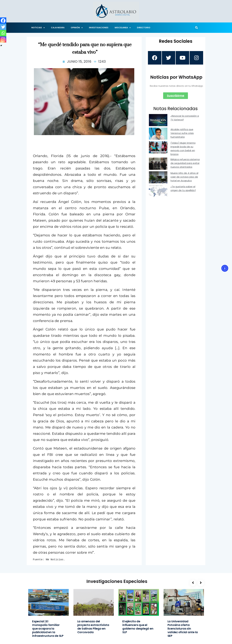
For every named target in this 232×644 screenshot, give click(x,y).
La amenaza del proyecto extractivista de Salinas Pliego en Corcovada (93, 627)
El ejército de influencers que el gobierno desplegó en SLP (138, 627)
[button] (197, 28)
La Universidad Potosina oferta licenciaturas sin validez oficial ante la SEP (183, 629)
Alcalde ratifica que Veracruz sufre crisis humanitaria (182, 134)
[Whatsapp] (3, 33)
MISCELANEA (123, 28)
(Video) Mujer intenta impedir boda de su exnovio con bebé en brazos (183, 149)
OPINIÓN (77, 28)
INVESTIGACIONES (99, 28)
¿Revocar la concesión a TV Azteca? (185, 118)
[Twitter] (3, 27)
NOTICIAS (38, 28)
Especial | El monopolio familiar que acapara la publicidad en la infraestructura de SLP (48, 629)
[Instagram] (3, 39)
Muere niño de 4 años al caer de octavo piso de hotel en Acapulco (184, 177)
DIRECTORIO (144, 28)
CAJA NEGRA (58, 28)
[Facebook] (3, 21)
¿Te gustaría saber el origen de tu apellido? (183, 189)
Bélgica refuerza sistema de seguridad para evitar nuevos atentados (185, 164)
